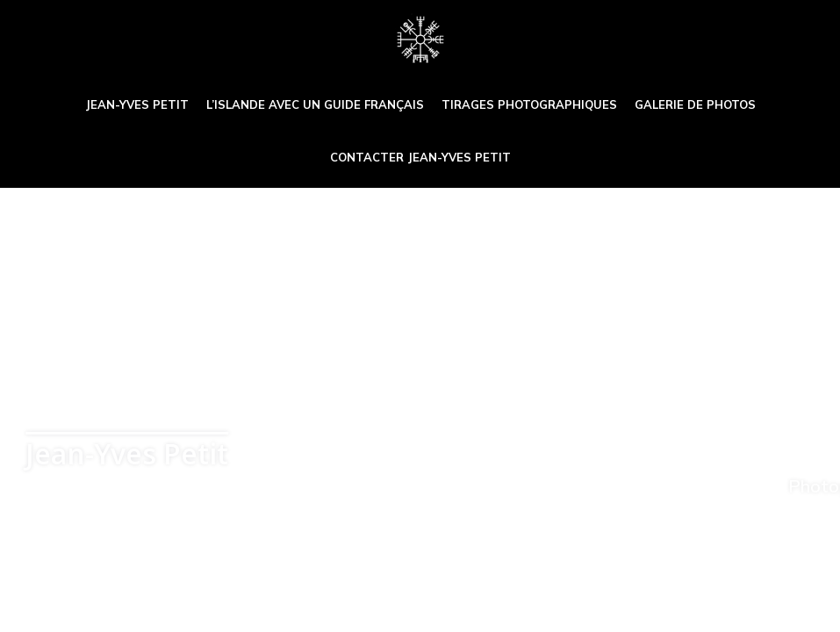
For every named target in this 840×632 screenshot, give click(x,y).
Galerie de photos (695, 104)
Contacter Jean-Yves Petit (420, 157)
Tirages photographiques (529, 104)
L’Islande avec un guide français (315, 104)
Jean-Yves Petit (137, 104)
